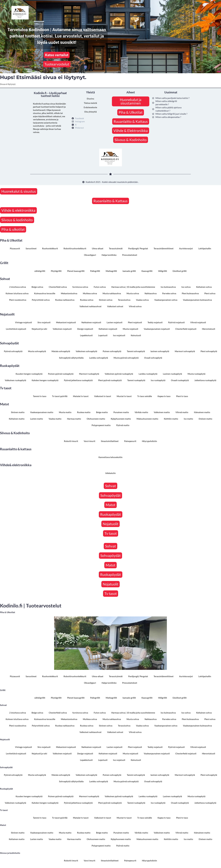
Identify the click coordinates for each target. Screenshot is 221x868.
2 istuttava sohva (18, 287)
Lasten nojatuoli (115, 322)
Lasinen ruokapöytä (172, 374)
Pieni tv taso (182, 396)
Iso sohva (186, 287)
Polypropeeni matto (101, 425)
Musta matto (65, 412)
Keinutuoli (136, 335)
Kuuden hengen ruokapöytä (29, 374)
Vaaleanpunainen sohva (166, 300)
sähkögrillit (40, 271)
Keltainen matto (17, 419)
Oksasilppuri (90, 255)
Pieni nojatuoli (135, 322)
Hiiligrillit (163, 271)
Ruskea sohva (87, 300)
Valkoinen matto (162, 412)
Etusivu (90, 99)
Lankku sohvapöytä (99, 358)
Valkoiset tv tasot (103, 396)
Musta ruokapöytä (196, 374)
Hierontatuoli (209, 329)
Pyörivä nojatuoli (176, 322)
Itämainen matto (202, 412)
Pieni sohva (210, 293)
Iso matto (188, 419)
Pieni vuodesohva (18, 300)
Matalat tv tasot (81, 396)
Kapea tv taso (164, 396)
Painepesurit (130, 441)
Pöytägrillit (56, 271)
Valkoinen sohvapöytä (86, 351)
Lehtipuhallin (205, 248)
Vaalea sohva (142, 300)
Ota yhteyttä (90, 112)
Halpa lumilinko (109, 255)
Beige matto (102, 412)
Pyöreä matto (123, 425)
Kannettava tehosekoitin (111, 457)
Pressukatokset (130, 255)
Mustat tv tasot (124, 396)
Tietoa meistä (90, 103)
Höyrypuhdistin (149, 441)
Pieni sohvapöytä (209, 351)
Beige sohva (37, 287)
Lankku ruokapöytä (148, 374)
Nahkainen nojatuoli (91, 322)
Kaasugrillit (147, 271)
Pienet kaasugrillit (76, 271)
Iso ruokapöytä (158, 380)
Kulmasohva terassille (45, 293)
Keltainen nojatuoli (108, 329)
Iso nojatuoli (119, 335)
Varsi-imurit (89, 441)
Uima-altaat (98, 248)
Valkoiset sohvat (115, 306)
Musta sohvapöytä (37, 351)
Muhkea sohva (90, 293)
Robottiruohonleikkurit (75, 248)
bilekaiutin (111, 473)
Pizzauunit (15, 248)
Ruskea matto (84, 412)
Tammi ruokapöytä (136, 380)
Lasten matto (37, 419)
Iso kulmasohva (168, 287)
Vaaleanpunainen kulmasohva (197, 300)
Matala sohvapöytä (61, 351)
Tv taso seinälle (145, 396)
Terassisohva (124, 300)
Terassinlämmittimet (164, 248)
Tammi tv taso (40, 396)
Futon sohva (100, 287)
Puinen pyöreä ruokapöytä (61, 374)
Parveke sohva (169, 293)
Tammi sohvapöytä (136, 351)
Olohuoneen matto (96, 419)
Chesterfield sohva (58, 287)
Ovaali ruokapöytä (180, 380)
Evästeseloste (90, 107)
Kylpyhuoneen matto (121, 419)
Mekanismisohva (69, 293)
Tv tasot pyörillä (60, 396)
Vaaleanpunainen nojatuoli (157, 329)
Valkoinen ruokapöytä (15, 380)
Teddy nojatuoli (155, 322)
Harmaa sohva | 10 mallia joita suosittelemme (133, 287)
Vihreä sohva (135, 306)
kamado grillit (129, 271)
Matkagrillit (111, 271)
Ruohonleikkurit (50, 248)
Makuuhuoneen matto (147, 419)
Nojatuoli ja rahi (39, 329)
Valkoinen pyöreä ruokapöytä (119, 374)
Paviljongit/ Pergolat (138, 248)
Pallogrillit (95, 271)
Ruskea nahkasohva (65, 300)
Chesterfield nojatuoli (186, 329)
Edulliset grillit (180, 271)
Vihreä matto (182, 412)
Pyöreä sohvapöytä (13, 351)
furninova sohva (80, 287)
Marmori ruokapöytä (89, 374)
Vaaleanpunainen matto (42, 412)
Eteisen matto (205, 419)
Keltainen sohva (204, 287)
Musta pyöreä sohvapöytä (126, 358)
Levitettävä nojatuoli (16, 329)
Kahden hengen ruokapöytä (45, 380)
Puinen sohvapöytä (112, 351)
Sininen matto (18, 412)
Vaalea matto (55, 419)
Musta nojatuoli (130, 329)
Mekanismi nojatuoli (66, 322)
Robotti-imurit (71, 441)
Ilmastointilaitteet (110, 441)
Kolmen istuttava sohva (17, 293)
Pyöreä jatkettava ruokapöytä (78, 380)
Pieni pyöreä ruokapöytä (110, 380)
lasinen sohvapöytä (160, 351)
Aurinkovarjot (186, 248)
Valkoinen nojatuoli (62, 329)
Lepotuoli (103, 335)
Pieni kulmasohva (190, 293)
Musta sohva (133, 293)
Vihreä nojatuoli (198, 322)
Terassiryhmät (116, 248)
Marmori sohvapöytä (185, 351)
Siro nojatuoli (44, 322)
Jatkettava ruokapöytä (205, 380)
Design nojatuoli (85, 329)
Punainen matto (121, 412)
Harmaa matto (74, 419)
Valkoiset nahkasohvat (90, 306)
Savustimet (31, 248)
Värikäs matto (141, 412)
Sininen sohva (106, 300)
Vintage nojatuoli (23, 322)
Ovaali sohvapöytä (153, 358)
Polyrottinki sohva (41, 300)
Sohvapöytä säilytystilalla (71, 358)
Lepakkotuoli (86, 335)
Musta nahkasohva (112, 293)
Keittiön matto (171, 419)
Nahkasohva (151, 293)
